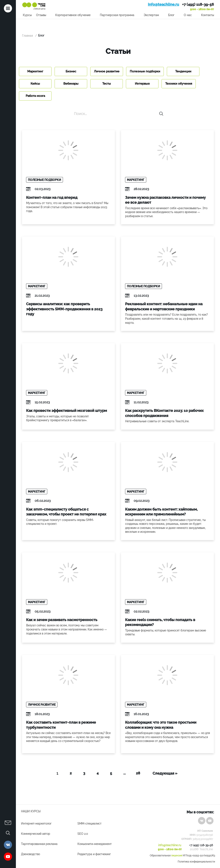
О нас (188, 15)
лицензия (177, 856)
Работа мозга (35, 96)
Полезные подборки (145, 71)
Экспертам (151, 15)
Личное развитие (107, 71)
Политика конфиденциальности (196, 862)
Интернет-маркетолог (36, 824)
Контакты (207, 15)
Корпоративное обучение (73, 15)
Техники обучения (179, 84)
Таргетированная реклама (39, 844)
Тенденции (183, 71)
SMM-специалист (89, 824)
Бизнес (71, 71)
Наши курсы (31, 811)
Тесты (107, 84)
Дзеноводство (30, 854)
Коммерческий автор (36, 834)
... (124, 773)
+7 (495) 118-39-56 (198, 4)
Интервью (142, 84)
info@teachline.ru (163, 4)
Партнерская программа (117, 15)
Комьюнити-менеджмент (95, 844)
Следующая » (165, 773)
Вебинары (71, 84)
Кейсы (35, 84)
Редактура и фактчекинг (94, 854)
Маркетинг (35, 71)
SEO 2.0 (83, 834)
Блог (171, 15)
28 (138, 773)
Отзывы (41, 15)
